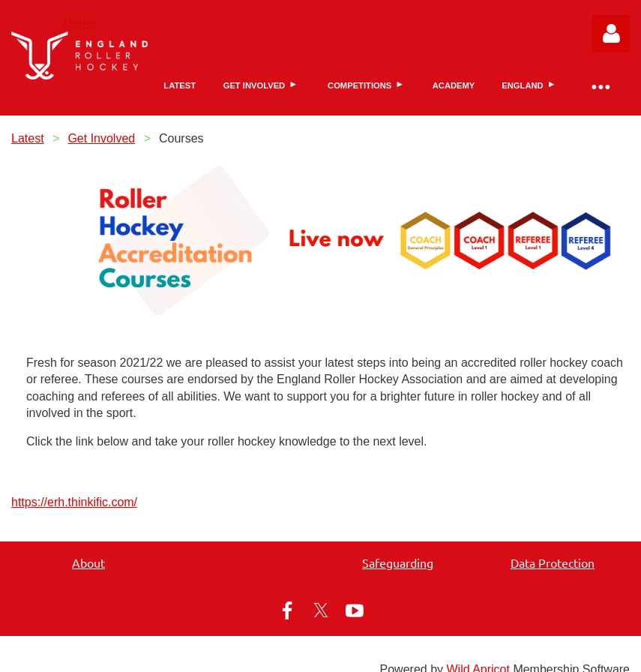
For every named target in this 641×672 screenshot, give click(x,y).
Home (79, 23)
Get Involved (101, 138)
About (88, 562)
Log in (611, 34)
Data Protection (553, 562)
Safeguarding (398, 562)
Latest (28, 138)
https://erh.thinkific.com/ (74, 502)
